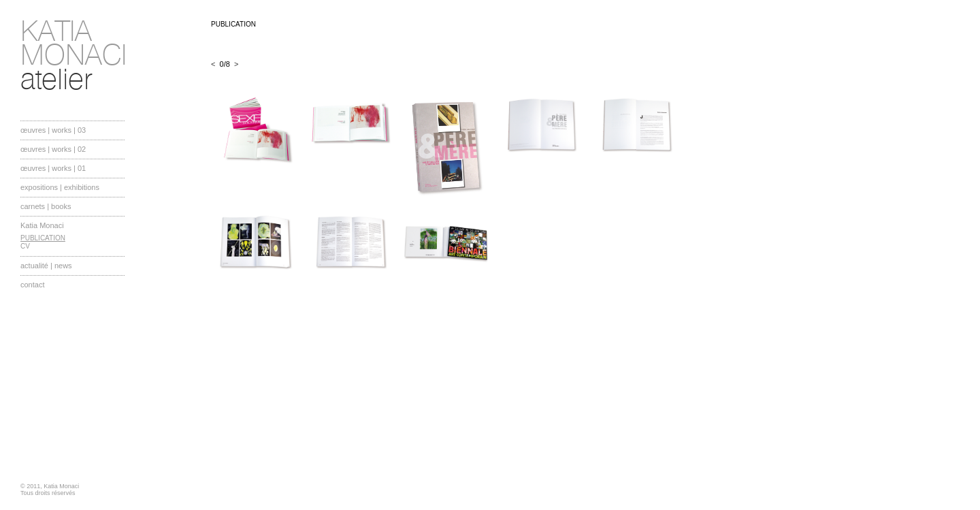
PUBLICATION (43, 238)
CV (25, 246)
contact (32, 285)
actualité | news (46, 266)
